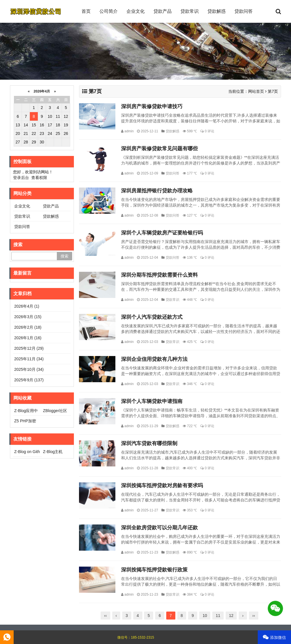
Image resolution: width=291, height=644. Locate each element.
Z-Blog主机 (53, 452)
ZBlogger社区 (55, 411)
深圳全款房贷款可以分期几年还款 (159, 528)
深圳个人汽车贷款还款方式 (152, 317)
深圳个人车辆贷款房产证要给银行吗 (162, 233)
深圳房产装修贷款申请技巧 (152, 106)
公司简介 (109, 11)
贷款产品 (163, 11)
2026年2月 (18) (28, 327)
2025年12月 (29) (29, 348)
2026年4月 (42, 91)
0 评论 (209, 131)
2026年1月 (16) (28, 338)
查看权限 (39, 178)
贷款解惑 (217, 11)
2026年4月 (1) (27, 306)
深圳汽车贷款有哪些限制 (149, 443)
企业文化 (136, 11)
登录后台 (21, 178)
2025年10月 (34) (29, 369)
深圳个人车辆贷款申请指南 (152, 401)
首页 (86, 11)
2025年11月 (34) (29, 359)
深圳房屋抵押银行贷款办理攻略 (157, 191)
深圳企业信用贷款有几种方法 (154, 359)
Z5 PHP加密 (25, 421)
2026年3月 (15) (28, 317)
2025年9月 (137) (29, 380)
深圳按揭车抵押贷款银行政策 (154, 570)
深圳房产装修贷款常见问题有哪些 (159, 149)
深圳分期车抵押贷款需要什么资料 (159, 275)
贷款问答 (244, 11)
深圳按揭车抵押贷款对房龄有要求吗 (162, 485)
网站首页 (256, 91)
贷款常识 (190, 11)
